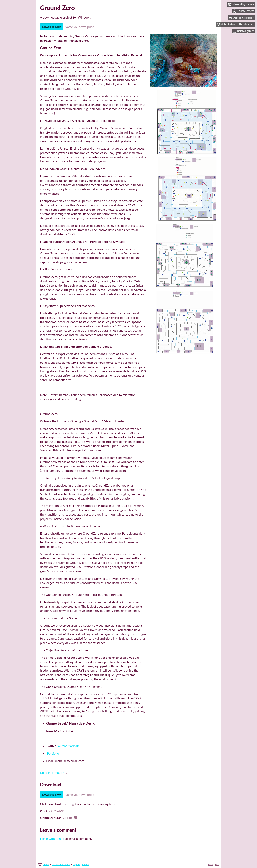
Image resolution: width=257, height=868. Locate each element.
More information (54, 773)
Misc (211, 864)
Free (217, 864)
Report (76, 864)
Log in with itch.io (52, 839)
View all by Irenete (61, 864)
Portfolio (53, 753)
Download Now (51, 27)
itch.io (46, 864)
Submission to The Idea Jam (235, 24)
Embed (86, 864)
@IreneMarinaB (69, 746)
